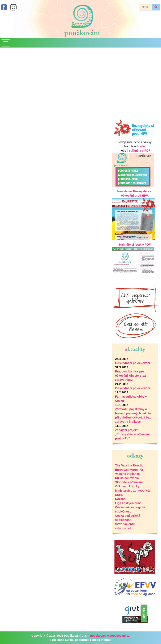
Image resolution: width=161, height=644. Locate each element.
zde (142, 146)
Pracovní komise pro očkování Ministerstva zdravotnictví (130, 376)
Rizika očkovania (127, 478)
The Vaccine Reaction (130, 465)
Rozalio (120, 499)
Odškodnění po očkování (132, 363)
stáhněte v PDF (140, 151)
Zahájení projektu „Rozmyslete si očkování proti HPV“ (132, 434)
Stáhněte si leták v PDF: (135, 245)
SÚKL (119, 495)
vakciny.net (123, 528)
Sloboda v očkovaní (129, 482)
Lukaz (69, 640)
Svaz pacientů (125, 524)
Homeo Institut (100, 640)
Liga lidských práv (128, 503)
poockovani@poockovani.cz (110, 636)
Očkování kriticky (127, 486)
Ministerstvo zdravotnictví (133, 491)
